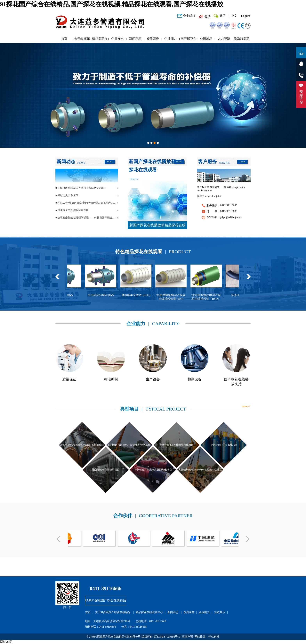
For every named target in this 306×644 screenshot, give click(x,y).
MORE (110, 162)
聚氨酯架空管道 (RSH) (140, 295)
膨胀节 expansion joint (209, 196)
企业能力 (171, 39)
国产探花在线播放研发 (188, 40)
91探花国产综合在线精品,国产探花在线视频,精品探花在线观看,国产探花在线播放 (112, 4)
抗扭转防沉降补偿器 (105, 295)
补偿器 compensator (234, 187)
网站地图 (6, 642)
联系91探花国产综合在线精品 (242, 40)
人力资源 (224, 39)
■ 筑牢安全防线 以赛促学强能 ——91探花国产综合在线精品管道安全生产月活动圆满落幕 (87, 218)
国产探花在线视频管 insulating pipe (208, 189)
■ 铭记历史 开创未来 (67, 195)
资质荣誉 (153, 39)
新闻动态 (135, 39)
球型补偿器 (70, 295)
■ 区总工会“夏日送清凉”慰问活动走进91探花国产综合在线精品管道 (87, 203)
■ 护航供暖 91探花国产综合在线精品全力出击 (81, 188)
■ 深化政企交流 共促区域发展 (72, 210)
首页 (64, 39)
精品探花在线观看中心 (100, 40)
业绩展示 (206, 39)
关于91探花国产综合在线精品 (82, 40)
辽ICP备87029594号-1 (167, 637)
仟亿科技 (214, 637)
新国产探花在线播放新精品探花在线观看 (157, 226)
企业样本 (117, 39)
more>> (246, 406)
